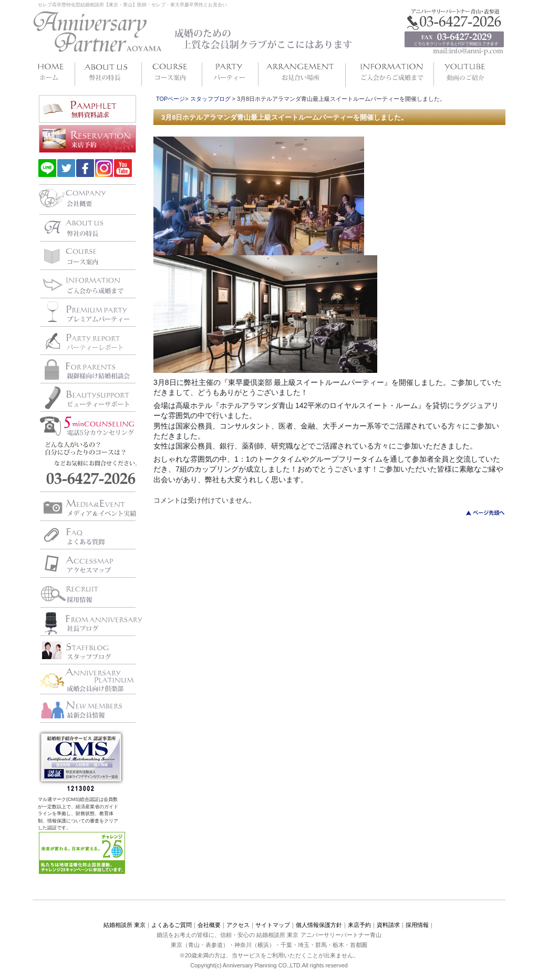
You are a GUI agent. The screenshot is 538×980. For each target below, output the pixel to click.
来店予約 (359, 925)
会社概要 (209, 925)
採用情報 (417, 925)
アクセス (238, 925)
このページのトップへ (479, 513)
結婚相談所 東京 (125, 925)
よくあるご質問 (172, 925)
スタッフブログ (210, 99)
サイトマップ (273, 925)
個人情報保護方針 (319, 925)
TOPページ (170, 99)
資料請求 (388, 925)
